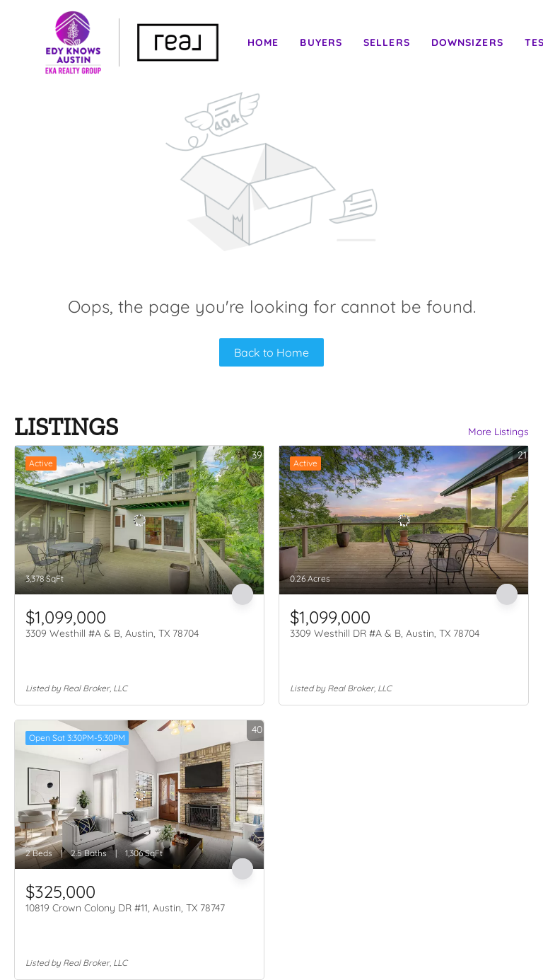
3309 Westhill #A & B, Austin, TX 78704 (112, 633)
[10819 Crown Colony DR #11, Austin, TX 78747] (139, 795)
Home (263, 42)
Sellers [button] (387, 42)
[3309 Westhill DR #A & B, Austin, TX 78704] (404, 520)
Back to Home (271, 352)
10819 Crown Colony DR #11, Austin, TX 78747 (125, 908)
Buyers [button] (321, 42)
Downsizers (467, 42)
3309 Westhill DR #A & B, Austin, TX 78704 (385, 633)
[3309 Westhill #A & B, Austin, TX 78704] (139, 520)
